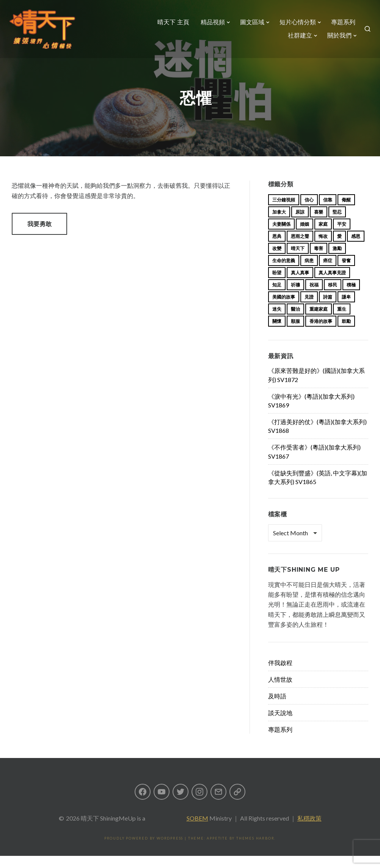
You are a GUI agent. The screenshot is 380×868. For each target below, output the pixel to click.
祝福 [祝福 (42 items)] (314, 297)
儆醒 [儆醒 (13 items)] (346, 212)
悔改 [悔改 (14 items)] (323, 248)
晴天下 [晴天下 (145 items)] (298, 260)
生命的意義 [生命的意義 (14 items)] (284, 273)
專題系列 (340, 25)
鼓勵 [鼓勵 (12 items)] (346, 333)
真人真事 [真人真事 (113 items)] (300, 285)
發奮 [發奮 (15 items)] (346, 273)
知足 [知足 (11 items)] (277, 297)
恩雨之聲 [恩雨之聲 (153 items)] (300, 248)
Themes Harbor (255, 850)
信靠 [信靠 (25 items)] (328, 212)
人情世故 (280, 691)
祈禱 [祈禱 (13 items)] (295, 297)
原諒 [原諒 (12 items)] (300, 224)
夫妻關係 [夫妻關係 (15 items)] (281, 236)
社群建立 (297, 39)
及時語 (277, 708)
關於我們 (336, 39)
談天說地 (280, 725)
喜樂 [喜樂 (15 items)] (319, 224)
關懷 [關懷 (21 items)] (277, 333)
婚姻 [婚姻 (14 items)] (305, 236)
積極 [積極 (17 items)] (351, 297)
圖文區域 (249, 25)
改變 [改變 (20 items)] (277, 260)
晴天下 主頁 (170, 25)
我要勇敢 (39, 236)
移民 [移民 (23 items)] (333, 297)
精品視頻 (210, 25)
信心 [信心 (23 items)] (309, 212)
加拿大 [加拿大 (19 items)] (279, 224)
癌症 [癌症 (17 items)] (328, 273)
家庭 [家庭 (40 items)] (323, 236)
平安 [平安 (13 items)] (342, 236)
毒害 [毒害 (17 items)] (319, 260)
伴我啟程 (280, 675)
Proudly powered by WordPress (144, 850)
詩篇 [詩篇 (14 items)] (328, 309)
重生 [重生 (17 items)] (342, 321)
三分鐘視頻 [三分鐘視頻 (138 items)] (284, 212)
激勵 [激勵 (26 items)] (337, 260)
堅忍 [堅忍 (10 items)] (337, 224)
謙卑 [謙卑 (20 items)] (346, 309)
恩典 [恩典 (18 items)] (277, 248)
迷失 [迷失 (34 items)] (277, 321)
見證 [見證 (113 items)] (309, 309)
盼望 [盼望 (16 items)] (277, 285)
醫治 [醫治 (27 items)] (295, 321)
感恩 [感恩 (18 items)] (356, 248)
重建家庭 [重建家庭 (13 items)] (319, 321)
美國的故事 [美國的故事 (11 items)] (284, 309)
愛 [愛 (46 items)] (339, 248)
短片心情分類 (295, 25)
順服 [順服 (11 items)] (295, 333)
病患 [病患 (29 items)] (309, 273)
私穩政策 (309, 830)
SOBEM (197, 830)
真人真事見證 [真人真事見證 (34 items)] (332, 285)
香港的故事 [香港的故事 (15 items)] (321, 333)
